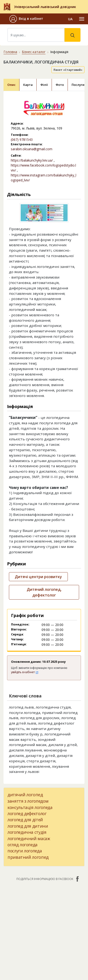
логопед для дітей (25, 820)
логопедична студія (27, 832)
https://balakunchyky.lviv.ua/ (32, 160)
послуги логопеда (25, 851)
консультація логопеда (30, 807)
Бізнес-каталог (34, 52)
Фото (60, 85)
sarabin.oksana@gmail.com (32, 149)
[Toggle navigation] (82, 19)
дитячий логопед (25, 795)
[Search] (36, 35)
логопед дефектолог (27, 813)
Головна (10, 52)
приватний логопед (28, 857)
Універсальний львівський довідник (45, 7)
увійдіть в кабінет (25, 672)
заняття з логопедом (28, 801)
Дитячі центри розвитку (38, 577)
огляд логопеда (23, 845)
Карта (28, 85)
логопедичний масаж (29, 838)
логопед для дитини (28, 826)
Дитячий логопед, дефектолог (44, 592)
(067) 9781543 (22, 140)
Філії (44, 85)
